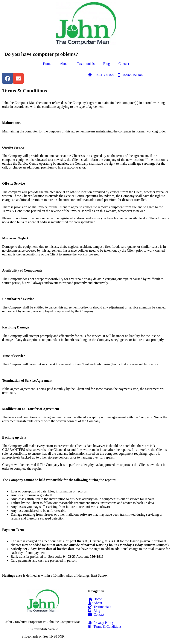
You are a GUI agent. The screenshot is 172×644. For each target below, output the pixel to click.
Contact (124, 64)
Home (47, 64)
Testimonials (86, 64)
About (64, 64)
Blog (106, 64)
